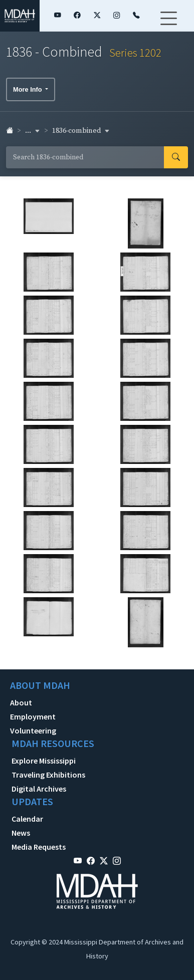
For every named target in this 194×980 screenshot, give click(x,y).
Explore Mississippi (44, 761)
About (21, 702)
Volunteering (33, 730)
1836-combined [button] (81, 131)
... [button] (33, 131)
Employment (33, 716)
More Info (28, 89)
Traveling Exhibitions (48, 775)
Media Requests (39, 847)
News (21, 833)
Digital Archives (39, 789)
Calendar (27, 819)
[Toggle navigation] (168, 25)
